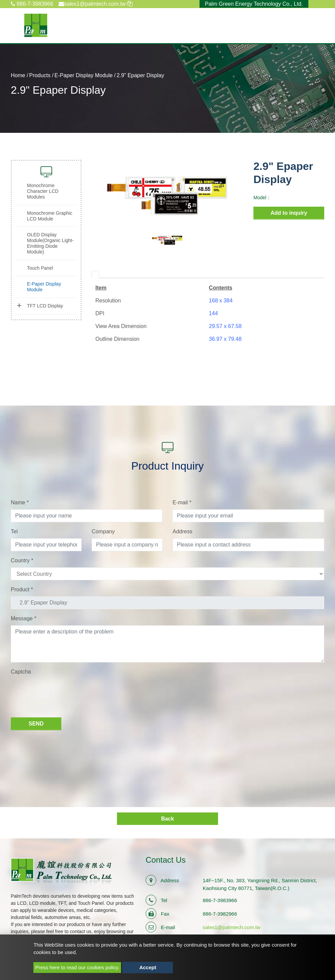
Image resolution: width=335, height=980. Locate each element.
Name (20, 502)
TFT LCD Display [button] (45, 306)
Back (167, 819)
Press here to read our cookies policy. (77, 967)
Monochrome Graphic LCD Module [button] (50, 216)
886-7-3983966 (32, 4)
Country (22, 560)
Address (182, 531)
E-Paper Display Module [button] (44, 287)
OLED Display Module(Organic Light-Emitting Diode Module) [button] (50, 243)
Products (40, 75)
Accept (148, 967)
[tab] (95, 274)
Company (103, 531)
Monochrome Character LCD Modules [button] (43, 191)
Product (22, 589)
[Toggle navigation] (315, 25)
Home (18, 75)
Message (24, 618)
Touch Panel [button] (40, 268)
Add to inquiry (289, 213)
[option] (168, 196)
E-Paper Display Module (84, 75)
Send (36, 724)
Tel (14, 531)
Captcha (21, 672)
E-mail (182, 502)
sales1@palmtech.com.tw (232, 927)
